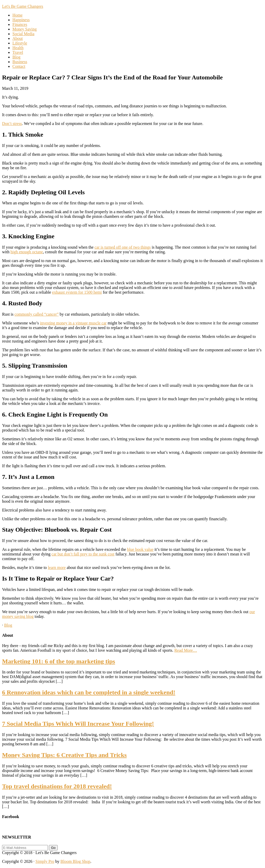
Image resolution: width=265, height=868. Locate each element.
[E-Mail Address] (25, 848)
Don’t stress (12, 124)
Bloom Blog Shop (76, 861)
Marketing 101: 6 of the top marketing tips (59, 661)
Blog (8, 625)
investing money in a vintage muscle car (73, 323)
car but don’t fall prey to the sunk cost (83, 554)
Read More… (186, 650)
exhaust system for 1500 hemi (77, 292)
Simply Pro (45, 861)
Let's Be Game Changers (23, 6)
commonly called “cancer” (37, 314)
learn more (57, 567)
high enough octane (27, 252)
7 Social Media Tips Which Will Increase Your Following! (78, 724)
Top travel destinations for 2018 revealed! (57, 786)
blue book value (140, 549)
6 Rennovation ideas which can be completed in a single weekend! (89, 692)
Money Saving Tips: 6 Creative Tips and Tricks (64, 755)
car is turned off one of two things (123, 247)
